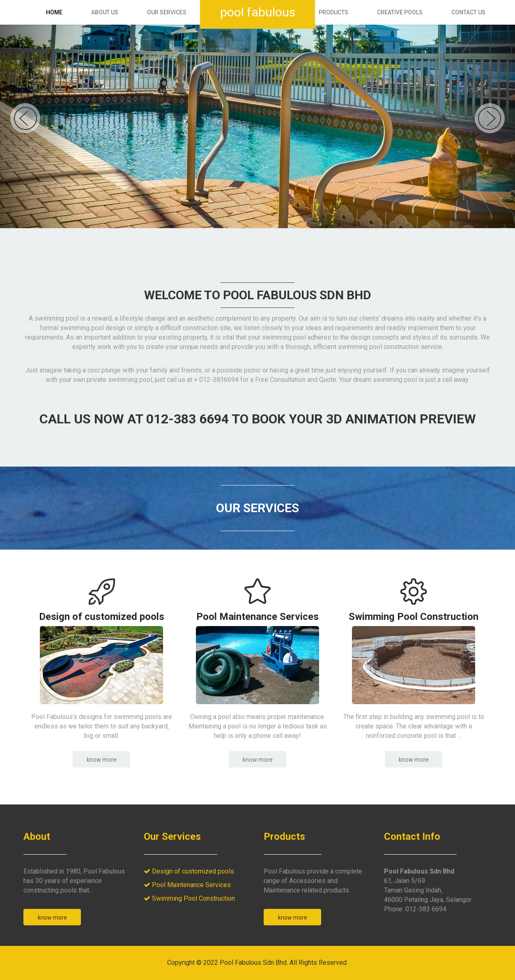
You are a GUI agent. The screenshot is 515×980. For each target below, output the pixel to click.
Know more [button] (101, 760)
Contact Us (468, 12)
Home (54, 12)
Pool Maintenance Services (257, 616)
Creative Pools (400, 12)
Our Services (167, 12)
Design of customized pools (102, 616)
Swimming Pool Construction (414, 616)
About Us (105, 12)
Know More (52, 918)
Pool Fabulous (258, 12)
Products (333, 12)
